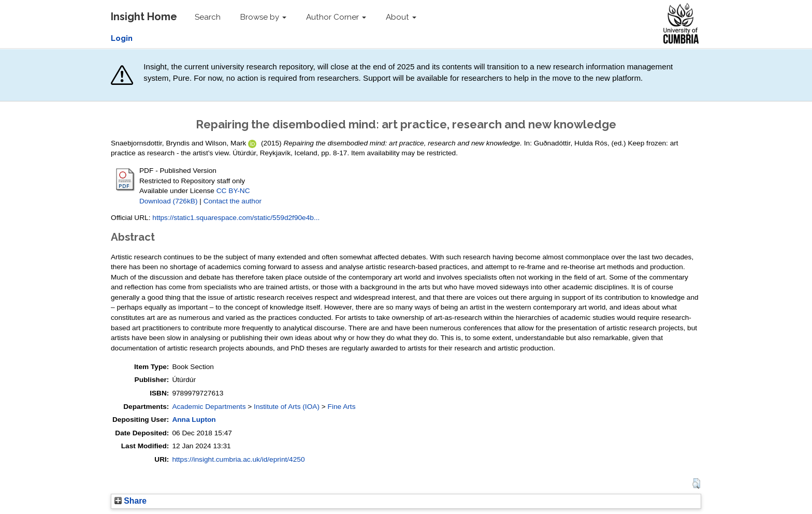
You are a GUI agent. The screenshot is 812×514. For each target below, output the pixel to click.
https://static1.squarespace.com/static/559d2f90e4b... (236, 218)
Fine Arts (342, 407)
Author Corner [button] (336, 17)
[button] (696, 483)
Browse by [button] (263, 17)
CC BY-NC (233, 191)
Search (208, 17)
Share (130, 501)
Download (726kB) (168, 201)
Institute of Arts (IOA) (287, 407)
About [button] (401, 17)
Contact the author (233, 201)
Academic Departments (209, 407)
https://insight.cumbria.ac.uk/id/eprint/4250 (238, 459)
